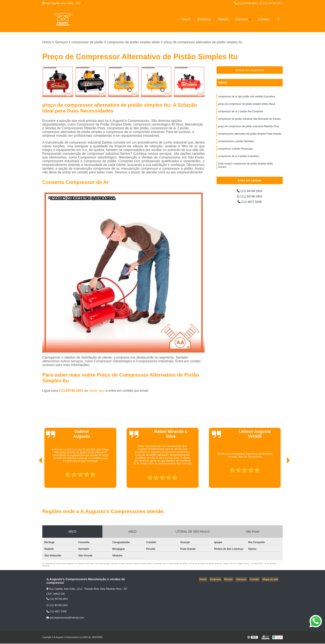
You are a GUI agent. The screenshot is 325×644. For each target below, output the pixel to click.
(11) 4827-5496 (250, 206)
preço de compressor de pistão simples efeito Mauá (247, 105)
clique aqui (97, 391)
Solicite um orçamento (250, 70)
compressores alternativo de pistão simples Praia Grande (250, 137)
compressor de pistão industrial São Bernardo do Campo (249, 121)
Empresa (204, 19)
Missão (223, 19)
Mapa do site (271, 580)
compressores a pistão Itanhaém (236, 144)
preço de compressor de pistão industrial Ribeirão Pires (249, 129)
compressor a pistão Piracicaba (235, 152)
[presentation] (35, 476)
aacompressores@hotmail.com (65, 618)
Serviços (242, 19)
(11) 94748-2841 (246, 3)
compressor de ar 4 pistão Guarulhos (238, 160)
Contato (264, 19)
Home (186, 19)
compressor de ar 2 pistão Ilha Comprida (241, 113)
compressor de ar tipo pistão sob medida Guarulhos (247, 97)
